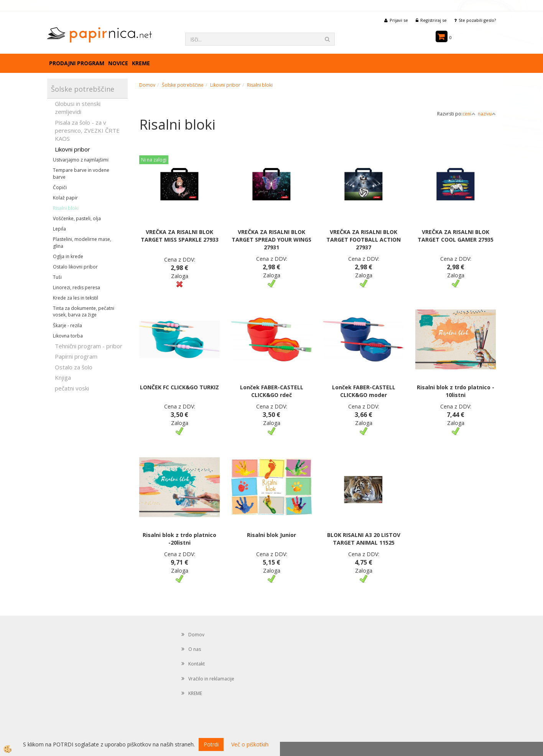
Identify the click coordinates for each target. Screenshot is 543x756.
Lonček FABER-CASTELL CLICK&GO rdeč (272, 391)
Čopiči (60, 187)
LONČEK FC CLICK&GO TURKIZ (179, 387)
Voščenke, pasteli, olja (77, 218)
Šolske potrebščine (183, 85)
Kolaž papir (65, 198)
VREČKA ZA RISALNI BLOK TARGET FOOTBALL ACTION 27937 (364, 240)
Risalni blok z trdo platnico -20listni (179, 539)
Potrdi (211, 744)
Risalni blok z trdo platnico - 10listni (456, 391)
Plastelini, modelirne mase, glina (82, 242)
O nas (195, 649)
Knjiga (63, 377)
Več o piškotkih (250, 744)
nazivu (487, 114)
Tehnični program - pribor (89, 346)
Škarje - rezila (67, 325)
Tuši (57, 277)
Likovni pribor (72, 149)
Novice (118, 63)
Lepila (59, 229)
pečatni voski (72, 388)
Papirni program (76, 356)
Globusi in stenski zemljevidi (78, 108)
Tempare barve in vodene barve (81, 173)
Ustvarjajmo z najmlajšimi (81, 160)
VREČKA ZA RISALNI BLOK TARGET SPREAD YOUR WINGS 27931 (271, 240)
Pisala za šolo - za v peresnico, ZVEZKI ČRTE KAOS (87, 131)
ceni (469, 114)
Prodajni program (77, 63)
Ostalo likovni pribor (75, 267)
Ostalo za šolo (74, 367)
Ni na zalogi (154, 160)
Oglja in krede (68, 256)
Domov (147, 85)
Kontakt (197, 664)
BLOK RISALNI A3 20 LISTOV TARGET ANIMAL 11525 (364, 539)
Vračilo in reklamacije (211, 679)
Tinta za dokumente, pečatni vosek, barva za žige (84, 311)
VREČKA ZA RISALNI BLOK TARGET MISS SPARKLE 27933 (180, 236)
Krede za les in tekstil (76, 298)
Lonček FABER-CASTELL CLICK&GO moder (364, 391)
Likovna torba (68, 336)
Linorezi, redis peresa (77, 287)
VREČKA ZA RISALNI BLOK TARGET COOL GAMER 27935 (456, 236)
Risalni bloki (66, 208)
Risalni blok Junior (271, 535)
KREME (141, 63)
